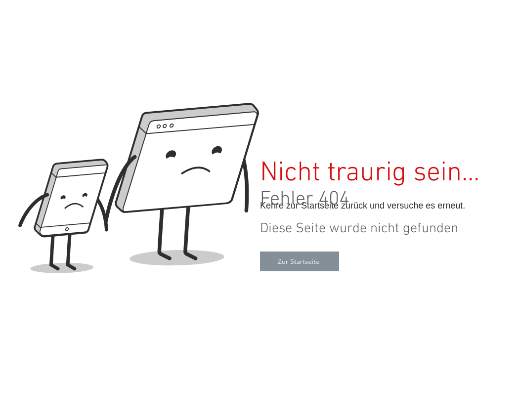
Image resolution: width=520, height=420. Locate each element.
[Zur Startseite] (300, 261)
